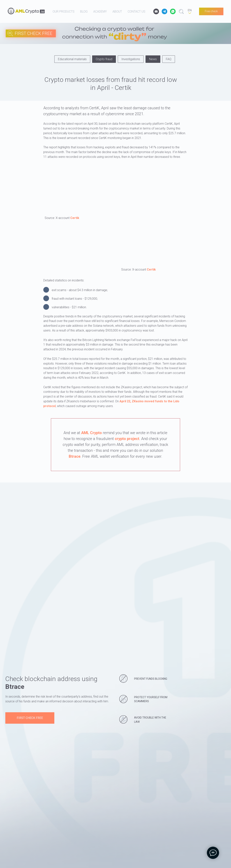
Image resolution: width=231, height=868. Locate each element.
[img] (144, 36)
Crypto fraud (104, 59)
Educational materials (72, 59)
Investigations (131, 59)
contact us (136, 12)
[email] (156, 11)
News (153, 59)
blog (84, 12)
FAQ (169, 59)
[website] (165, 11)
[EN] (190, 11)
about (117, 12)
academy (100, 12)
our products (64, 12)
